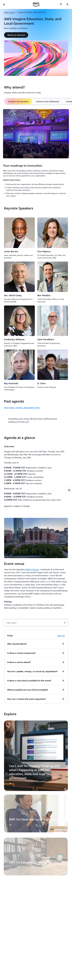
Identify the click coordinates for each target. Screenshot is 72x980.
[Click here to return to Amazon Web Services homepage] (36, 4)
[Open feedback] (69, 490)
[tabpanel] (36, 153)
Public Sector (9, 12)
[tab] (18, 101)
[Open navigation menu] (4, 5)
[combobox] (36, 625)
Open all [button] (61, 638)
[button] (16, 35)
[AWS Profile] (67, 5)
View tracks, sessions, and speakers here (22, 408)
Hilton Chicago (32, 572)
